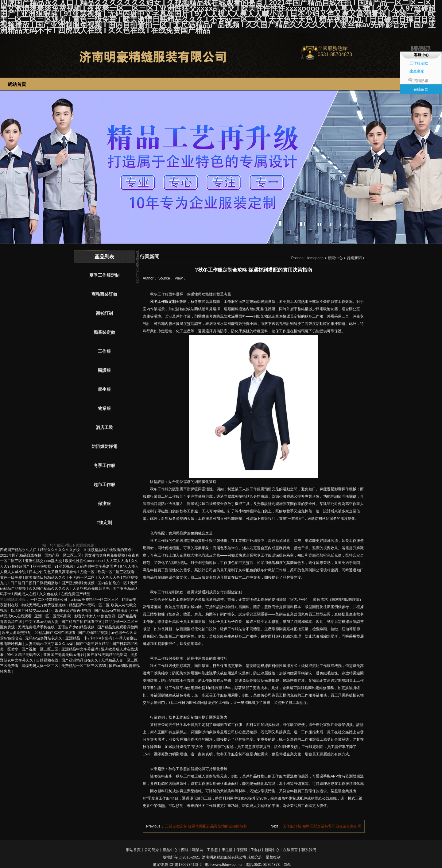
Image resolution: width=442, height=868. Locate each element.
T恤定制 (105, 523)
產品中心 (170, 850)
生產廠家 (417, 71)
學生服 (104, 389)
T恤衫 (256, 850)
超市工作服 (104, 484)
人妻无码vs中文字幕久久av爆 (50, 644)
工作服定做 (419, 63)
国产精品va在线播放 (111, 611)
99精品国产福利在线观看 (55, 633)
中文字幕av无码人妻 (42, 622)
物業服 (104, 408)
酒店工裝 (104, 427)
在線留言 (290, 850)
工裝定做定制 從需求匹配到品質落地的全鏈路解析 (206, 826)
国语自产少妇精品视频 (77, 627)
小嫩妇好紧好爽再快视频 (72, 611)
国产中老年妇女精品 (93, 644)
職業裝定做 (104, 332)
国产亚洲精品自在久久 (80, 660)
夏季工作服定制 (104, 275)
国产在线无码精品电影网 (108, 655)
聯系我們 (309, 850)
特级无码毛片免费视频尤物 (44, 605)
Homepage (315, 258)
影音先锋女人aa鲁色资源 (95, 616)
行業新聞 (354, 258)
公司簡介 (152, 850)
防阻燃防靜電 (104, 446)
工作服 (104, 351)
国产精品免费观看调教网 (118, 627)
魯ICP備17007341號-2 (183, 865)
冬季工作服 (104, 465)
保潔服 (104, 503)
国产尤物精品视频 (93, 633)
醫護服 (104, 370)
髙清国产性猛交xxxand (30, 611)
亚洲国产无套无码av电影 (64, 655)
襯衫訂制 (104, 313)
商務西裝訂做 (104, 294)
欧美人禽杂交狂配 (17, 633)
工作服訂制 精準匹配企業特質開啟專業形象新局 (322, 826)
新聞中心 (335, 258)
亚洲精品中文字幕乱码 (80, 649)
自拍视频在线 (48, 660)
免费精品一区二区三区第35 (84, 666)
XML (287, 865)
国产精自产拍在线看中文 (82, 622)
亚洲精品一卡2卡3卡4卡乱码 (89, 638)
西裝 (185, 850)
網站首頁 (133, 850)
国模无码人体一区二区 (40, 666)
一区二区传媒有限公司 (49, 600)
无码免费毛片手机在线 (37, 627)
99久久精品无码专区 (24, 655)
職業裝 (198, 850)
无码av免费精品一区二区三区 (95, 600)
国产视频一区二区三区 (40, 649)
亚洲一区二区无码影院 (53, 616)
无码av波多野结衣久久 (44, 638)
